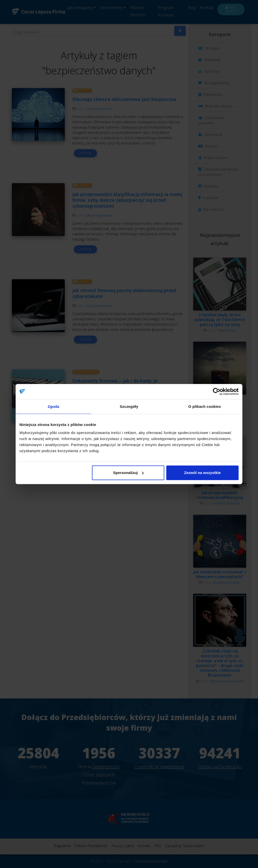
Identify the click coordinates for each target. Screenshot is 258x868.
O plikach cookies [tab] (204, 406)
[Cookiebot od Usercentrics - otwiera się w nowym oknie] (217, 391)
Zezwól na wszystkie (203, 473)
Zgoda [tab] (53, 406)
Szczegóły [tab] (129, 406)
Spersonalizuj (128, 473)
